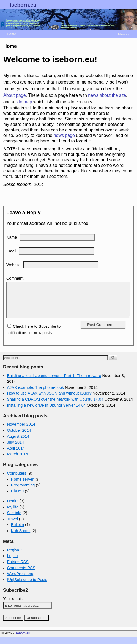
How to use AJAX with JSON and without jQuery (49, 400)
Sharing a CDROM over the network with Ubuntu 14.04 (55, 406)
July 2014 (15, 449)
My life (13, 514)
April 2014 (16, 455)
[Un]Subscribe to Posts (27, 586)
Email (11, 251)
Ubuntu (17, 498)
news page (64, 135)
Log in (12, 562)
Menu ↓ (124, 34)
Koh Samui (21, 537)
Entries (18, 569)
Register (14, 557)
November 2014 (21, 431)
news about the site (107, 95)
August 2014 (18, 443)
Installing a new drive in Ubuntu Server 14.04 (46, 412)
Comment (15, 278)
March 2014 (17, 461)
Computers (17, 480)
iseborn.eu (23, 5)
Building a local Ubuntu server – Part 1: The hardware (54, 382)
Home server (22, 486)
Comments (21, 575)
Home (11, 34)
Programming (23, 492)
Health (13, 508)
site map (24, 102)
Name (12, 237)
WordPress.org (20, 580)
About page (15, 95)
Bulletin (17, 531)
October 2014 (19, 437)
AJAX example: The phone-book (35, 394)
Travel (12, 525)
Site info (14, 519)
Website (13, 265)
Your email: (13, 605)
